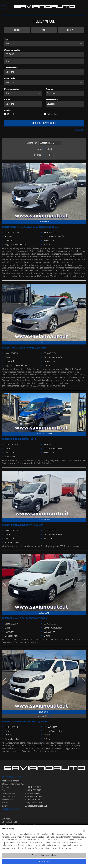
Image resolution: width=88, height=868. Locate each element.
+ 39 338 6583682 (34, 797)
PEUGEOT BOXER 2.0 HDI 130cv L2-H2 (19, 439)
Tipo (6, 39)
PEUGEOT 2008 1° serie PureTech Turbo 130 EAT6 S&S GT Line (30, 227)
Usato (17, 30)
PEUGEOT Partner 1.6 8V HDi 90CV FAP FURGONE (25, 618)
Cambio (8, 110)
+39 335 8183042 (33, 800)
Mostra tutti (79, 130)
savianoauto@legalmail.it (36, 806)
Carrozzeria (10, 78)
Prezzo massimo (12, 89)
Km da (7, 100)
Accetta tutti (44, 861)
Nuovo (71, 30)
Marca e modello (12, 50)
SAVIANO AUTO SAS (13, 777)
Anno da (49, 89)
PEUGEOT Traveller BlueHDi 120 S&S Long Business (25, 722)
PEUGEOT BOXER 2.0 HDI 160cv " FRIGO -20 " (23, 525)
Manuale (11, 114)
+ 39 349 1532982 (33, 793)
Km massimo (52, 100)
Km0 (44, 30)
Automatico (52, 114)
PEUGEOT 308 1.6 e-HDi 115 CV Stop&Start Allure (24, 348)
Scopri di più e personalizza (44, 855)
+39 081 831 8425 (33, 787)
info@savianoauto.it (34, 803)
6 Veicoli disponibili (44, 123)
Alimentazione (11, 68)
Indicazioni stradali (10, 809)
